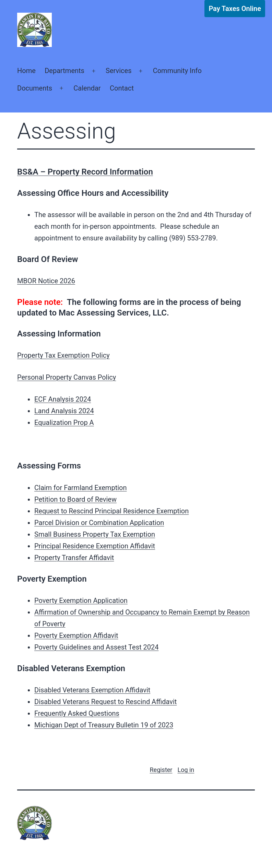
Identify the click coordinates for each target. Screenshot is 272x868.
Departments (64, 71)
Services (119, 71)
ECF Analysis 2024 (63, 399)
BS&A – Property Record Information (85, 172)
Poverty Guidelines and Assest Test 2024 (96, 647)
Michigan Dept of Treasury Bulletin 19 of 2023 (104, 725)
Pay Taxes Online (235, 9)
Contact (122, 88)
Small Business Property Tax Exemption (95, 534)
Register (161, 770)
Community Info (177, 71)
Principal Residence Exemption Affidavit (95, 546)
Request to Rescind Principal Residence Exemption (111, 511)
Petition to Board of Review (75, 499)
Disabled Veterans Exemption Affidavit (92, 690)
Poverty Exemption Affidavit (76, 635)
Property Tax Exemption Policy (63, 355)
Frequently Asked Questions (77, 713)
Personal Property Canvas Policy (67, 377)
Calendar (87, 88)
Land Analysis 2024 (64, 411)
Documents (35, 88)
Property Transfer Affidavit (74, 558)
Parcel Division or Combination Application (99, 523)
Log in (186, 770)
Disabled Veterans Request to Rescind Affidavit (105, 702)
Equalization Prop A (64, 423)
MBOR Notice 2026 (46, 281)
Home (26, 71)
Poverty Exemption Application (81, 601)
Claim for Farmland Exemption (81, 488)
